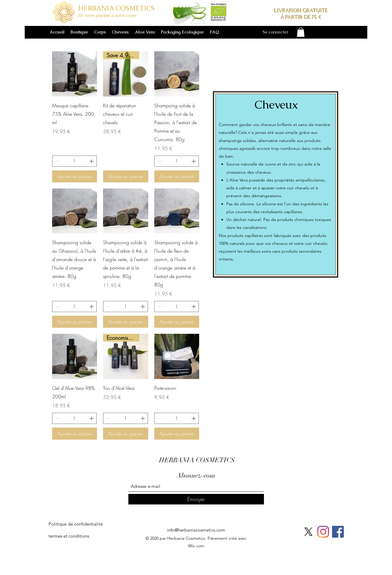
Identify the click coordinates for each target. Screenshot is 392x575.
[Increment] (92, 161)
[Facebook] (338, 532)
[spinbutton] (75, 161)
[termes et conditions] (69, 536)
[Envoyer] (196, 499)
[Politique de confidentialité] (76, 524)
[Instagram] (323, 532)
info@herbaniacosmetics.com (196, 530)
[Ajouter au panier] (75, 176)
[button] (301, 32)
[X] (308, 532)
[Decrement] (57, 161)
